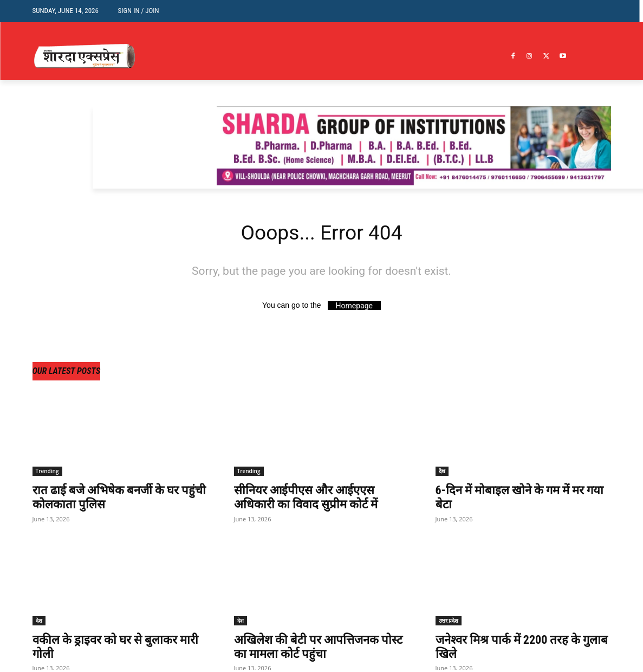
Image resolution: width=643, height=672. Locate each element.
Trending (47, 473)
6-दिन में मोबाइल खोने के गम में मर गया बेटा (516, 499)
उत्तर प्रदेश (449, 622)
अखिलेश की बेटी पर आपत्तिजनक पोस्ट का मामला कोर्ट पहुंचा (312, 648)
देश (442, 473)
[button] (595, 9)
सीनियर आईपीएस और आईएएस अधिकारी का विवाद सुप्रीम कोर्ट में (310, 499)
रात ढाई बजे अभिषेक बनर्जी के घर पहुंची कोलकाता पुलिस (112, 499)
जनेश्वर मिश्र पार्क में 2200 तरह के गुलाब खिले (514, 648)
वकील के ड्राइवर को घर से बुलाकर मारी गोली (110, 648)
